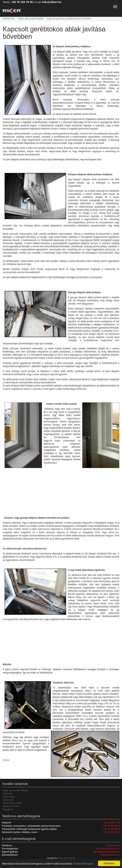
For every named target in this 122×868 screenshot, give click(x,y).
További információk (83, 864)
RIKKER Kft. (9, 19)
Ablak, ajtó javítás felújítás (31, 19)
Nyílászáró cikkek (11, 806)
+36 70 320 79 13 (111, 832)
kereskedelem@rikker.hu (108, 849)
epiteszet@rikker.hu (110, 855)
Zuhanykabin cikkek (12, 803)
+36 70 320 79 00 (22, 2)
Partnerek (7, 794)
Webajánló (8, 809)
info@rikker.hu (52, 2)
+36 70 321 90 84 (111, 826)
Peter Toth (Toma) (67, 858)
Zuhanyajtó (8, 800)
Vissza (6, 760)
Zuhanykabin (9, 797)
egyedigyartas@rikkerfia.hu (107, 852)
